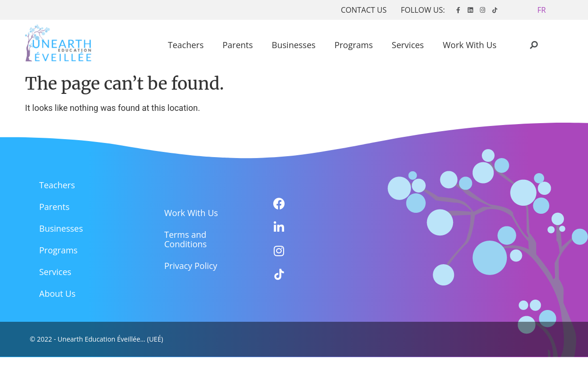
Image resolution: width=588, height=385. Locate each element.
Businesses (294, 45)
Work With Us (470, 45)
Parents (238, 45)
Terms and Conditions (185, 239)
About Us (57, 293)
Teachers (186, 45)
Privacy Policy (191, 266)
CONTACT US (364, 10)
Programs (354, 45)
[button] (542, 10)
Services (408, 45)
